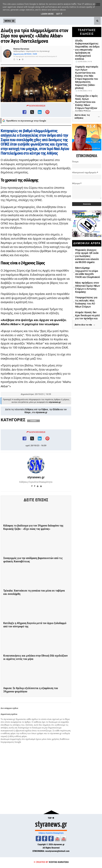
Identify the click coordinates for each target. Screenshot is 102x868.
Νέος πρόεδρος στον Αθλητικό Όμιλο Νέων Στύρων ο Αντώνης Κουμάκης (87, 287)
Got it (59, 14)
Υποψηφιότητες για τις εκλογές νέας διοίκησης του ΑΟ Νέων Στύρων (86, 302)
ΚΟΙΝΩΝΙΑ (33, 421)
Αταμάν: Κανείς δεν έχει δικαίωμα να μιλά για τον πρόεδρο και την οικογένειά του (87, 317)
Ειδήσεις (29, 410)
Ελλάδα (56, 410)
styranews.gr (41, 413)
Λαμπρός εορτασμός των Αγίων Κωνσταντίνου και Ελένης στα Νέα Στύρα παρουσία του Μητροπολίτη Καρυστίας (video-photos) (87, 77)
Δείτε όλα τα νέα (85, 325)
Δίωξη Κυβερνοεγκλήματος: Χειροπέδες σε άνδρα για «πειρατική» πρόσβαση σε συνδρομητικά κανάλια (87, 50)
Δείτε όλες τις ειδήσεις (87, 117)
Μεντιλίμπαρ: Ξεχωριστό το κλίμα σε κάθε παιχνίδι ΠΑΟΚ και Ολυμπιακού (87, 272)
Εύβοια (45, 410)
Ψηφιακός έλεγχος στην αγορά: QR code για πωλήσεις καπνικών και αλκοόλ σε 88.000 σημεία (87, 256)
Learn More (47, 14)
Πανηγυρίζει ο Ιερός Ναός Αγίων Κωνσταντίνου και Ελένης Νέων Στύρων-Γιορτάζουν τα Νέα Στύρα (86, 104)
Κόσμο (28, 413)
